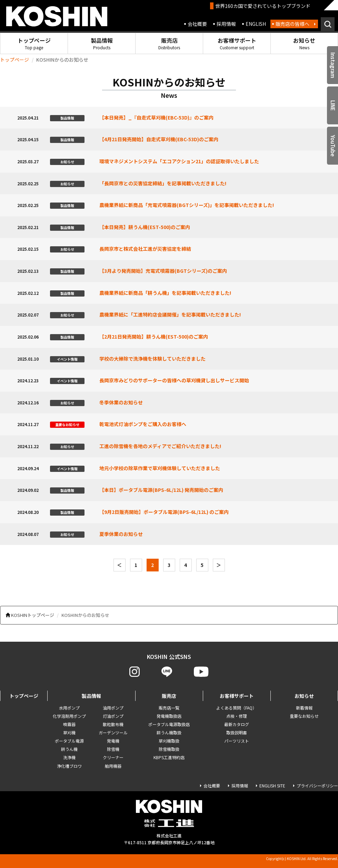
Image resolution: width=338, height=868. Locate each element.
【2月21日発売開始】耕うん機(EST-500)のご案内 (154, 337)
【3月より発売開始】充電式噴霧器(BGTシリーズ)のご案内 (163, 271)
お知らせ (304, 43)
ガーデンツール (113, 732)
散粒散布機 (113, 724)
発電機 (113, 741)
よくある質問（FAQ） (236, 708)
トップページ (34, 43)
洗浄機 (69, 757)
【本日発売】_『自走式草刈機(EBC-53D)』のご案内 (156, 117)
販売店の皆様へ (292, 24)
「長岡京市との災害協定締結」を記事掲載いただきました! (163, 183)
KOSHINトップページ (33, 615)
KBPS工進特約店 (169, 757)
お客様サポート (237, 43)
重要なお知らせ (304, 716)
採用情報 (226, 24)
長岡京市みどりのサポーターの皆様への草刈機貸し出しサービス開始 (174, 380)
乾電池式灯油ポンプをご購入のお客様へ (143, 424)
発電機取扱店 (169, 716)
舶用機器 (113, 766)
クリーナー (113, 757)
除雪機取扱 (169, 749)
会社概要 (197, 24)
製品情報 (102, 43)
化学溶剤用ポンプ (69, 716)
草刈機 (69, 732)
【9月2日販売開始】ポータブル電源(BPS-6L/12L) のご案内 (164, 512)
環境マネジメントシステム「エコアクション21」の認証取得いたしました (179, 161)
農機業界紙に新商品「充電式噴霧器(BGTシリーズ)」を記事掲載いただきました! (187, 205)
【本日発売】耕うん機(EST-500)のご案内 (145, 227)
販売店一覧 (169, 708)
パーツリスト (237, 741)
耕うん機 (69, 749)
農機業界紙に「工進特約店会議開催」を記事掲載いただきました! (170, 314)
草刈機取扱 (169, 741)
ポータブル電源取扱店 (169, 724)
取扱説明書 (237, 732)
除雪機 (113, 749)
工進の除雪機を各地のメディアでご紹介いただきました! (160, 446)
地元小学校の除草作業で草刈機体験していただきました (160, 468)
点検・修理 (237, 716)
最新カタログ (237, 724)
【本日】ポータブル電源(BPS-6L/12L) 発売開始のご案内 (161, 490)
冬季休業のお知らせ (121, 402)
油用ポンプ (113, 708)
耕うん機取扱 (169, 732)
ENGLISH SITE (272, 786)
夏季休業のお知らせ (121, 534)
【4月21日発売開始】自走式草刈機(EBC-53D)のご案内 (159, 139)
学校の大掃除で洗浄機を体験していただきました (152, 359)
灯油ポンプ (113, 716)
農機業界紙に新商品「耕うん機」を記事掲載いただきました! (165, 293)
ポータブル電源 (69, 741)
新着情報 (304, 708)
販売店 (169, 43)
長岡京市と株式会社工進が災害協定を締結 (145, 249)
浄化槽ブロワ (69, 766)
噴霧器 (69, 724)
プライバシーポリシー (317, 786)
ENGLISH (256, 24)
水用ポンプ (69, 708)
